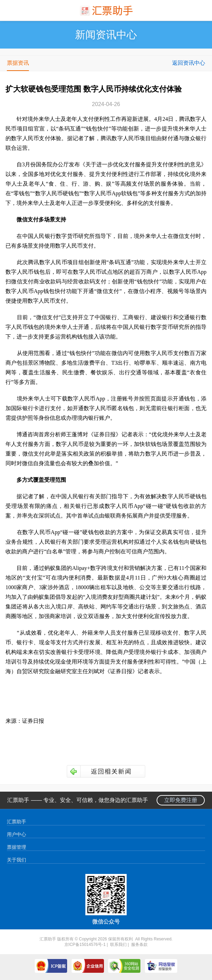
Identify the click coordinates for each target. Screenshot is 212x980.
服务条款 (139, 945)
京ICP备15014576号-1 (85, 945)
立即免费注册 (181, 800)
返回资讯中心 (189, 63)
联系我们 (118, 945)
